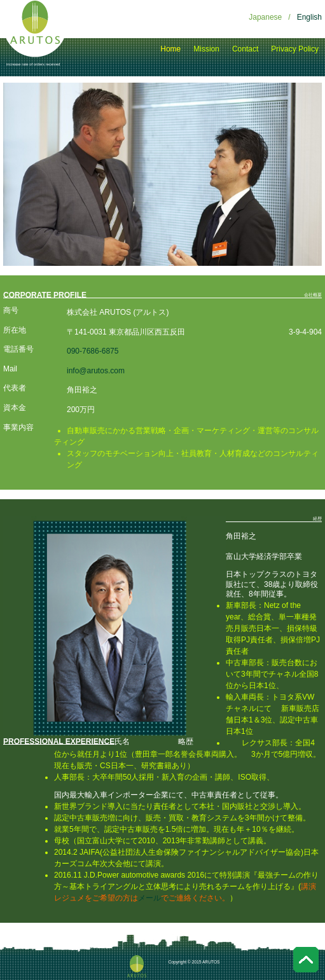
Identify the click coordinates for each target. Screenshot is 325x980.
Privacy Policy (295, 49)
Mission (206, 49)
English (309, 17)
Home (170, 49)
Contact (245, 49)
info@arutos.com (96, 371)
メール (149, 898)
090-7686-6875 (93, 351)
